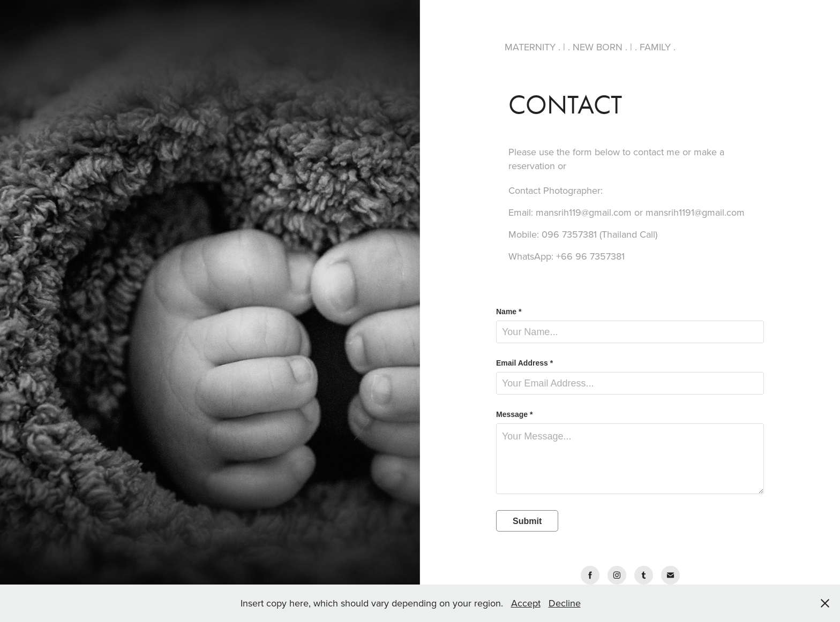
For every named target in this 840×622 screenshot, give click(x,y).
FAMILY (655, 47)
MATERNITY (531, 47)
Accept (526, 603)
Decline (565, 603)
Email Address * (524, 363)
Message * (514, 414)
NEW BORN (598, 47)
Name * (509, 312)
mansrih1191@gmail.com (695, 212)
